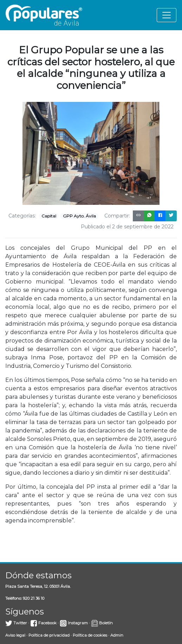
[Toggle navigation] (167, 15)
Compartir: (117, 216)
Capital (49, 216)
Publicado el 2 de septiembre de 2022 (127, 227)
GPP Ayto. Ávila (79, 216)
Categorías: (22, 216)
